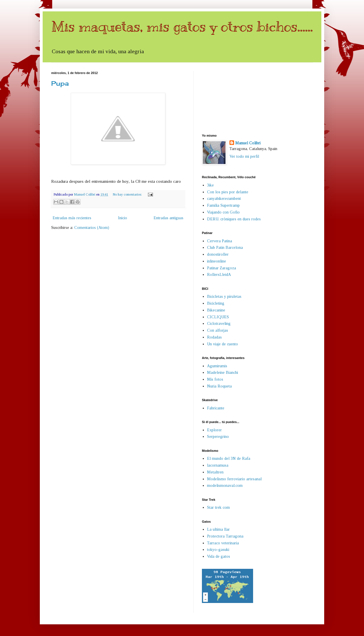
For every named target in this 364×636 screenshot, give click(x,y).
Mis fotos (215, 379)
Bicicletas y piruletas (224, 297)
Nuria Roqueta (219, 386)
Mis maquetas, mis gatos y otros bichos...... (182, 26)
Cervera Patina (220, 241)
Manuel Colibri (248, 143)
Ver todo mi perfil (244, 156)
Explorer (214, 430)
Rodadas (214, 337)
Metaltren (215, 472)
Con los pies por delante (228, 192)
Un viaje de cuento (223, 344)
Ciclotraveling (219, 324)
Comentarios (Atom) (92, 228)
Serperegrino (218, 437)
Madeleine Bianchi (223, 373)
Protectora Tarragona (225, 536)
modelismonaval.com (225, 486)
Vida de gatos (219, 556)
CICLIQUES (218, 317)
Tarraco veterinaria (223, 543)
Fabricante (216, 408)
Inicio (123, 218)
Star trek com (218, 507)
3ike (210, 185)
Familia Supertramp (223, 205)
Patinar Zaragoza (222, 268)
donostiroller (218, 254)
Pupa (60, 83)
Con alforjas (218, 330)
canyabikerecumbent (224, 199)
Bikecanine (216, 310)
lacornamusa (218, 465)
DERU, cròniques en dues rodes (234, 219)
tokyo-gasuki (218, 550)
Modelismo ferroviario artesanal (234, 479)
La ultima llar (218, 529)
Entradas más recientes (72, 218)
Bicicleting (216, 303)
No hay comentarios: (128, 194)
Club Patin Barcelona (225, 248)
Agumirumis (217, 366)
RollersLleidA (219, 275)
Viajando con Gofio (223, 212)
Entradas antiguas (168, 218)
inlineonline (217, 261)
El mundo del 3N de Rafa (229, 458)
